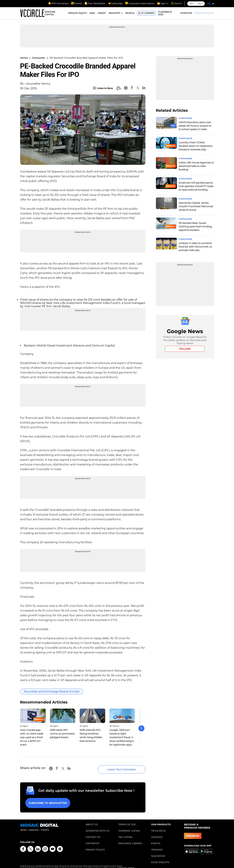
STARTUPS (186, 14)
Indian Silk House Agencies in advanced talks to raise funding (196, 166)
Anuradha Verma (38, 84)
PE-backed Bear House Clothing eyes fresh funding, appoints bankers (195, 227)
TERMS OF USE (127, 820)
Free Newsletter (95, 3)
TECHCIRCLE (159, 826)
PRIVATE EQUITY (78, 14)
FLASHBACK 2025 (165, 14)
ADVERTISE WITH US (97, 826)
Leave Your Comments (117, 766)
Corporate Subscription (140, 3)
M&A (92, 14)
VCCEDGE (157, 833)
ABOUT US (92, 820)
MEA (200, 4)
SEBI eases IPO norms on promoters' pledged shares (62, 734)
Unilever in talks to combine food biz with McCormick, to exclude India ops (195, 247)
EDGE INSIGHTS (160, 858)
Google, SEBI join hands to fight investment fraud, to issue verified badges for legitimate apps (122, 737)
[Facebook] (132, 88)
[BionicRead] (118, 88)
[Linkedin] (144, 88)
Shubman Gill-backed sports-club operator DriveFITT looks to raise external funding (196, 186)
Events (76, 3)
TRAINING (157, 845)
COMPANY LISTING (129, 826)
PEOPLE (130, 14)
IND (191, 4)
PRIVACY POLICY (95, 845)
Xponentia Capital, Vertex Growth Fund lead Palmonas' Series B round (196, 206)
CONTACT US (93, 833)
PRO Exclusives (58, 3)
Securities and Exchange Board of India (52, 692)
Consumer (39, 58)
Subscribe (115, 3)
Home (24, 58)
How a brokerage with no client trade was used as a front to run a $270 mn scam (32, 737)
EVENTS (156, 839)
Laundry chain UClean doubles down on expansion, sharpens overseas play (196, 146)
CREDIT (102, 14)
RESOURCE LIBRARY (130, 839)
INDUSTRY (115, 14)
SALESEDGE (158, 852)
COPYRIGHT (92, 839)
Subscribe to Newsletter (47, 799)
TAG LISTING (125, 833)
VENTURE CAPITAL (50, 14)
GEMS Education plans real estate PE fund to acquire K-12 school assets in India (195, 126)
